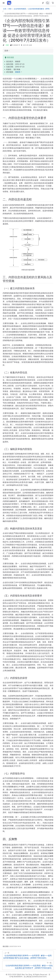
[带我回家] (10, 3)
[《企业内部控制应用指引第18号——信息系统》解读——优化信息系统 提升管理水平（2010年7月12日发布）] (28, 965)
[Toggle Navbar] (53, 3)
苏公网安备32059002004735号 (35, 977)
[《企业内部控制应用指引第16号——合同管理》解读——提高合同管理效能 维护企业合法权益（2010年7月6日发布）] (28, 955)
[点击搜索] (48, 3)
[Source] (43, 3)
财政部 (18, 72)
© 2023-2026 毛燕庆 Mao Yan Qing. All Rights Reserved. (27, 974)
